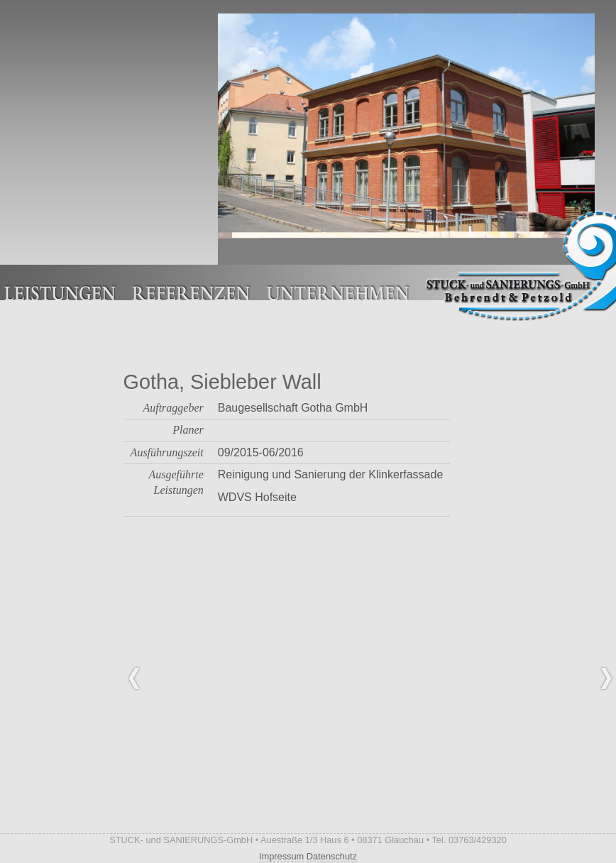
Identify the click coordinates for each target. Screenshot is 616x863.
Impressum (281, 856)
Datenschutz (332, 856)
